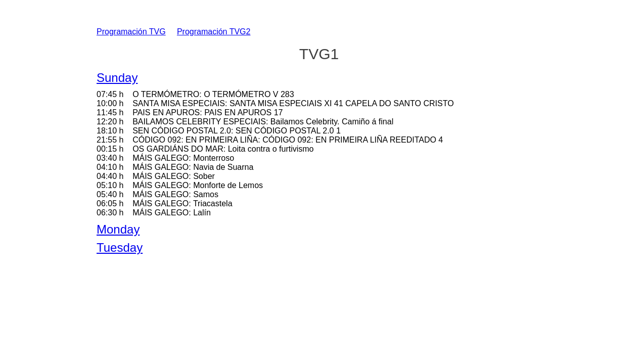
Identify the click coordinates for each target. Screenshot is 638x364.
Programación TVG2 (214, 32)
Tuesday (120, 247)
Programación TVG (131, 32)
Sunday (117, 78)
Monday (118, 229)
